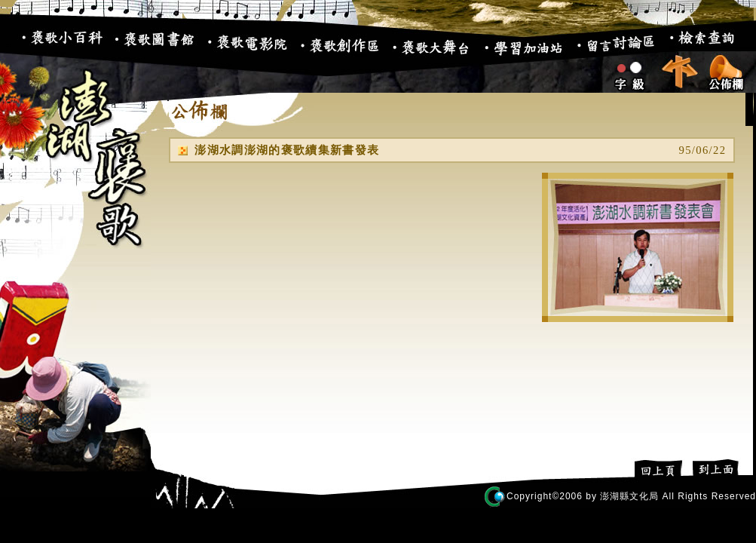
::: (9, 45)
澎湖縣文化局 (629, 496)
